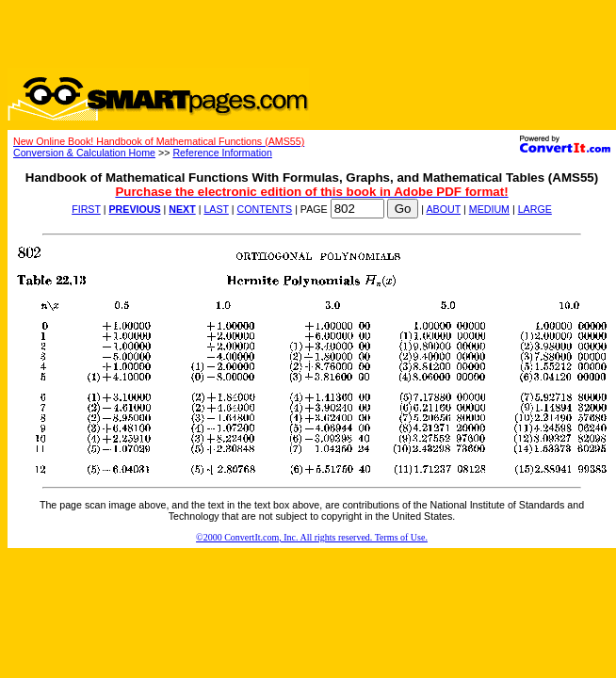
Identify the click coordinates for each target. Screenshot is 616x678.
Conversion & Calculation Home (84, 153)
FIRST (86, 209)
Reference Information (222, 153)
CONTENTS (265, 209)
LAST (216, 209)
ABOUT (444, 209)
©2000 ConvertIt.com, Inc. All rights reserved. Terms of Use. (312, 537)
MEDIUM (489, 209)
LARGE (535, 209)
